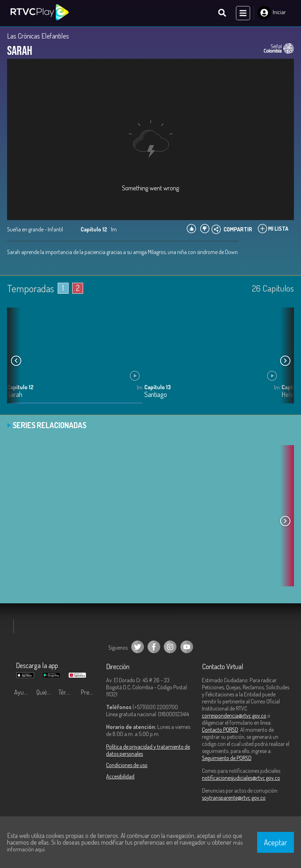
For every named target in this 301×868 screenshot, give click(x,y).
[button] (285, 361)
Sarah (15, 395)
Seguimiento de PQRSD (227, 758)
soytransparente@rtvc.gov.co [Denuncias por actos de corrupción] (234, 798)
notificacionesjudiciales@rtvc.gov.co (241, 778)
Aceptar (276, 842)
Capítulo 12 (20, 388)
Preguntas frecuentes (90, 692)
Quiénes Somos (46, 692)
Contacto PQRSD (220, 730)
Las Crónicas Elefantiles (38, 36)
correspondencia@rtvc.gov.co (234, 716)
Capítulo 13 (158, 388)
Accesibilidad (120, 777)
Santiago (156, 395)
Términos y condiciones (68, 692)
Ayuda (22, 692)
